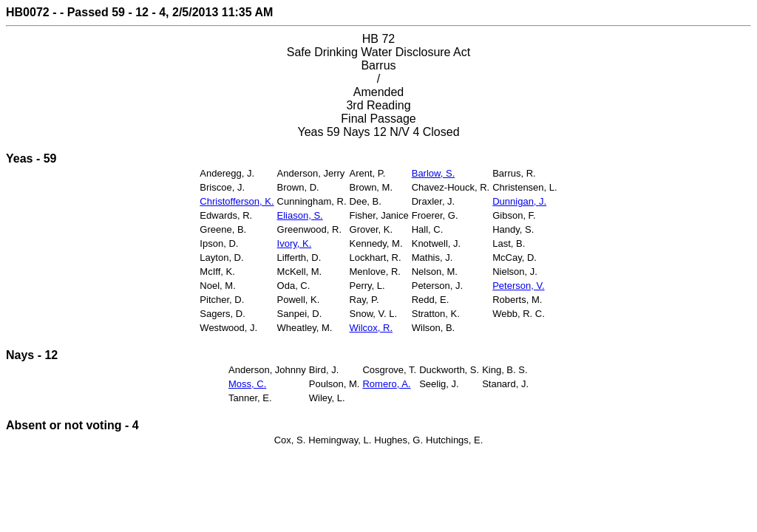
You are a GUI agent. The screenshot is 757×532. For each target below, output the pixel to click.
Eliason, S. (300, 215)
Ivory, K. (295, 243)
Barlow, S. (434, 173)
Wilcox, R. (371, 328)
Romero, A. (386, 384)
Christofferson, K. (237, 201)
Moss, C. (247, 384)
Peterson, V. (518, 286)
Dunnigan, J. (519, 201)
